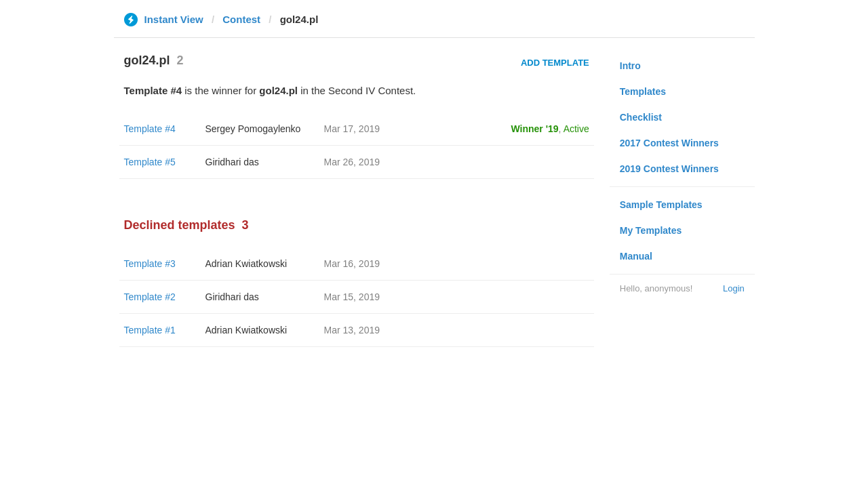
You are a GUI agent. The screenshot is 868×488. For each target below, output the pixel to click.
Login (734, 288)
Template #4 (150, 129)
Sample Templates (661, 205)
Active (576, 129)
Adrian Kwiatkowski (246, 264)
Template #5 (150, 162)
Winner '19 (535, 129)
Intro (630, 66)
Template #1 (150, 330)
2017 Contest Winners (669, 143)
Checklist (641, 117)
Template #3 (150, 264)
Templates (643, 91)
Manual (636, 256)
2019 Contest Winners (669, 169)
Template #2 (150, 297)
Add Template (555, 63)
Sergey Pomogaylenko (253, 129)
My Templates (651, 230)
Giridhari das (232, 162)
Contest (241, 19)
